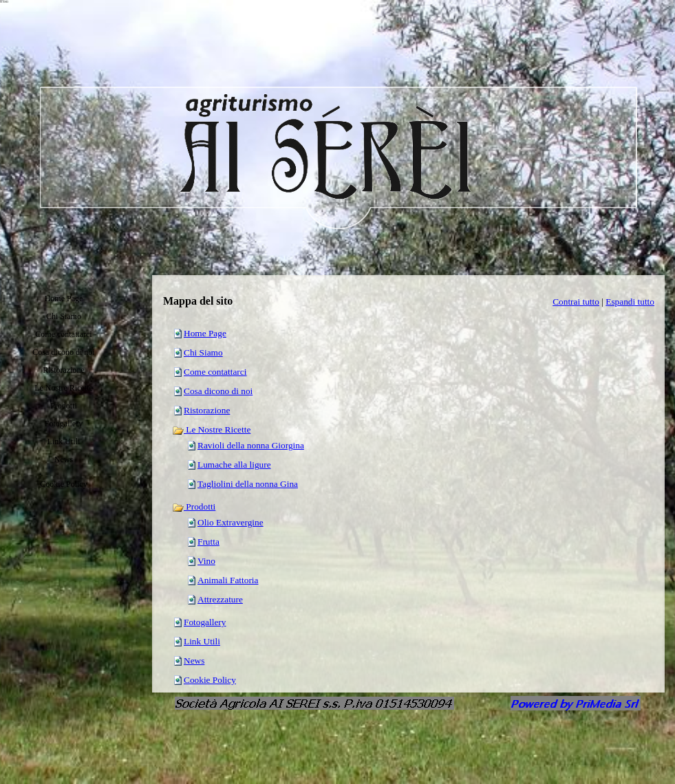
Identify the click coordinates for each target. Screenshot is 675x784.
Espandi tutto (630, 302)
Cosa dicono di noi (218, 391)
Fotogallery (205, 622)
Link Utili (202, 641)
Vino (206, 561)
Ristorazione (207, 410)
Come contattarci (215, 372)
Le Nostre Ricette (211, 429)
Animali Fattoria (228, 580)
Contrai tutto (576, 302)
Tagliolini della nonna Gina (248, 484)
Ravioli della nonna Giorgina (251, 445)
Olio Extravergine (231, 522)
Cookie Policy (210, 680)
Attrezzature (220, 599)
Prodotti (194, 507)
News (194, 661)
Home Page (205, 333)
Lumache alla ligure (234, 465)
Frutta (208, 542)
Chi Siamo (203, 352)
